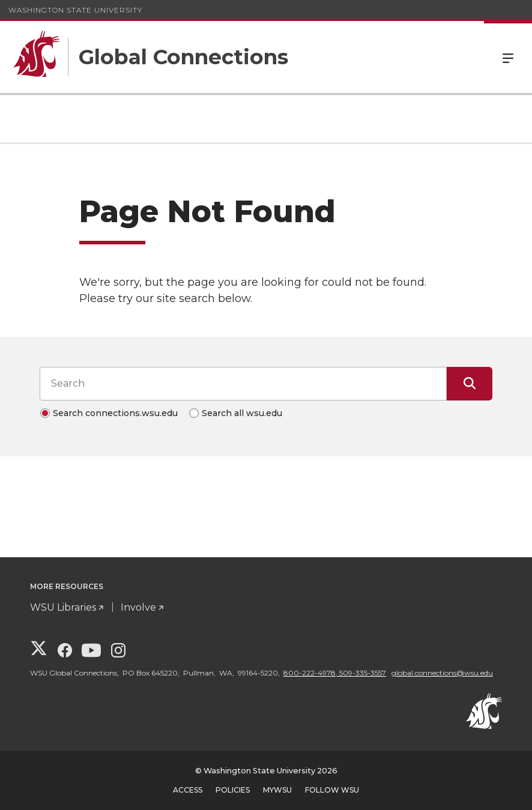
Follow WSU (332, 790)
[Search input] (243, 384)
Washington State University (75, 10)
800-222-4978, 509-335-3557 (335, 673)
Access (188, 790)
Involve (138, 607)
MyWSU (277, 790)
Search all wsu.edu (242, 413)
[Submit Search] (470, 384)
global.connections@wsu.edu (442, 673)
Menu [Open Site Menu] (508, 57)
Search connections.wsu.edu (115, 413)
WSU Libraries (63, 607)
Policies (233, 790)
